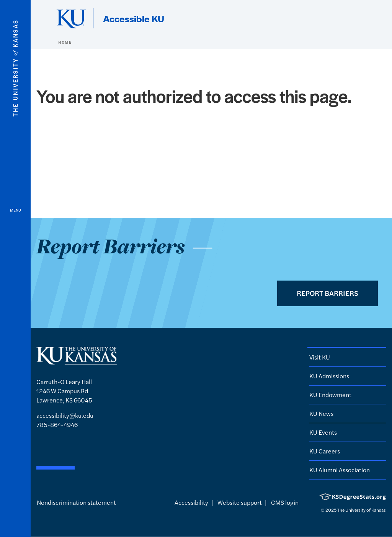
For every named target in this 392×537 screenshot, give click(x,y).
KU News (321, 413)
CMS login (285, 502)
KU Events (323, 432)
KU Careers (325, 451)
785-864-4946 (57, 425)
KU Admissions (329, 376)
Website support (240, 502)
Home (65, 42)
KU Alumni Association (340, 470)
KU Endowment (330, 395)
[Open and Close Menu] (15, 268)
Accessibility (191, 502)
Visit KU (320, 357)
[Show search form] (358, 18)
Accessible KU (134, 18)
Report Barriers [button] (327, 293)
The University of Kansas (362, 510)
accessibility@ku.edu (65, 415)
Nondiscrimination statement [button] (76, 502)
